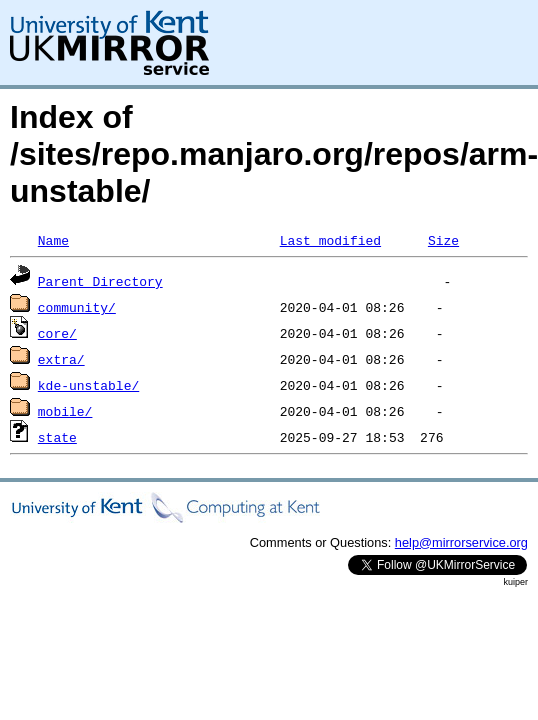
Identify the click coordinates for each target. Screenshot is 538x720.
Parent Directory (100, 281)
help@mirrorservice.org (461, 542)
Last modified (330, 240)
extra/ (61, 359)
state (57, 437)
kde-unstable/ (88, 385)
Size (443, 240)
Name (53, 240)
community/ (77, 307)
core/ (57, 333)
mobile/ (65, 411)
